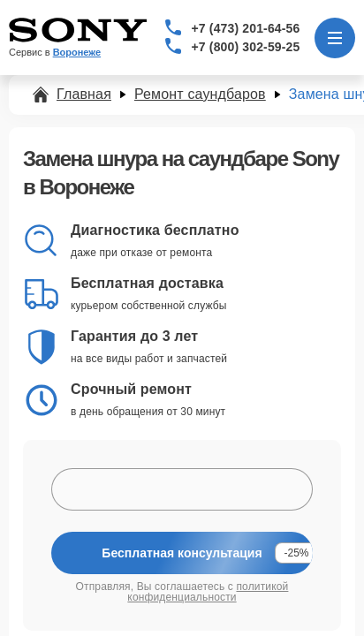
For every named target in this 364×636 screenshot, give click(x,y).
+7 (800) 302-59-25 (246, 47)
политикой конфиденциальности (208, 592)
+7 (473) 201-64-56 (246, 28)
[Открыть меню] (335, 38)
